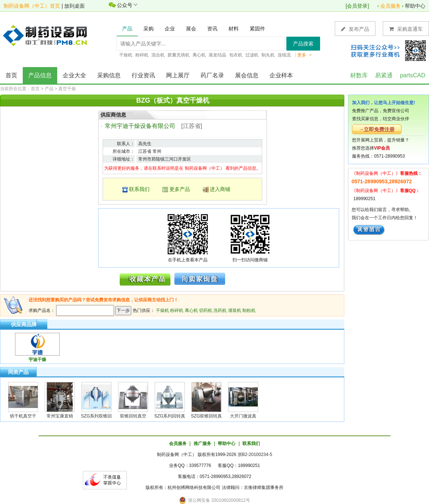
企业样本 (281, 75)
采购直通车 (406, 29)
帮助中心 (415, 6)
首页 (11, 75)
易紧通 (384, 75)
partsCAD (413, 75)
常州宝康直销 (60, 416)
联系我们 (139, 189)
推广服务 (202, 444)
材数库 (359, 75)
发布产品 (355, 29)
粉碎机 (177, 310)
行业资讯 (143, 75)
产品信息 (40, 75)
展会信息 (247, 75)
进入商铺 (220, 189)
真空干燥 (67, 89)
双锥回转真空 (133, 416)
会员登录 (357, 6)
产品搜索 (303, 44)
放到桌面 (74, 6)
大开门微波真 (243, 416)
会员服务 (390, 6)
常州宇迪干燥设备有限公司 (140, 126)
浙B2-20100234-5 (255, 455)
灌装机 (235, 310)
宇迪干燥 (37, 360)
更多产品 (180, 189)
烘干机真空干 (23, 416)
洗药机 (220, 310)
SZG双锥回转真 (207, 416)
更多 (305, 55)
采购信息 (109, 75)
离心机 (191, 310)
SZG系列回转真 (170, 416)
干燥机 (162, 310)
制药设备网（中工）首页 (32, 6)
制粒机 (249, 310)
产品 (49, 89)
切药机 (206, 310)
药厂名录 (212, 75)
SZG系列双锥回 (97, 416)
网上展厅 (178, 75)
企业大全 (74, 75)
